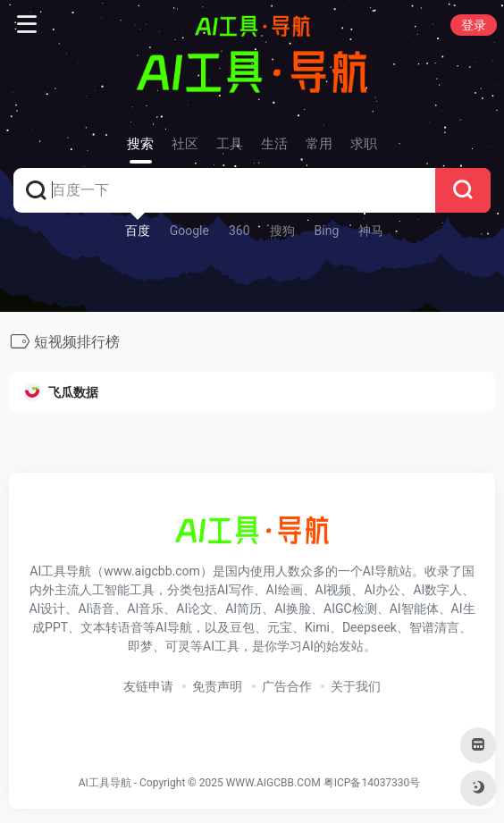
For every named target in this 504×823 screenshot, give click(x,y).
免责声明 (217, 686)
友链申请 (148, 686)
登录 (474, 25)
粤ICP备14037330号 (372, 783)
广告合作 (287, 686)
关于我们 (356, 686)
